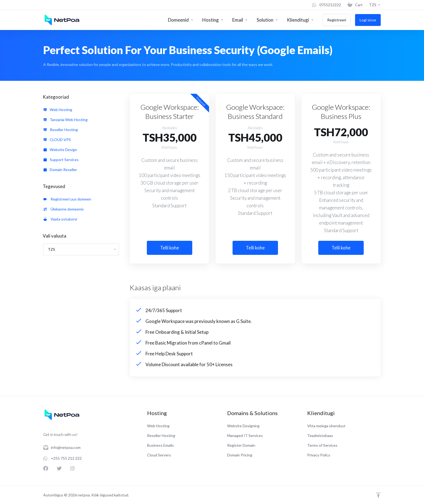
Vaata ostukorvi (60, 219)
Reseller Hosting (61, 130)
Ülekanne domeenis (64, 209)
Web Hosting (58, 110)
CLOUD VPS (57, 140)
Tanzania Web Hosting (66, 120)
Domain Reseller (60, 170)
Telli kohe (170, 248)
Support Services (61, 160)
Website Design (60, 150)
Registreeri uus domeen (67, 199)
